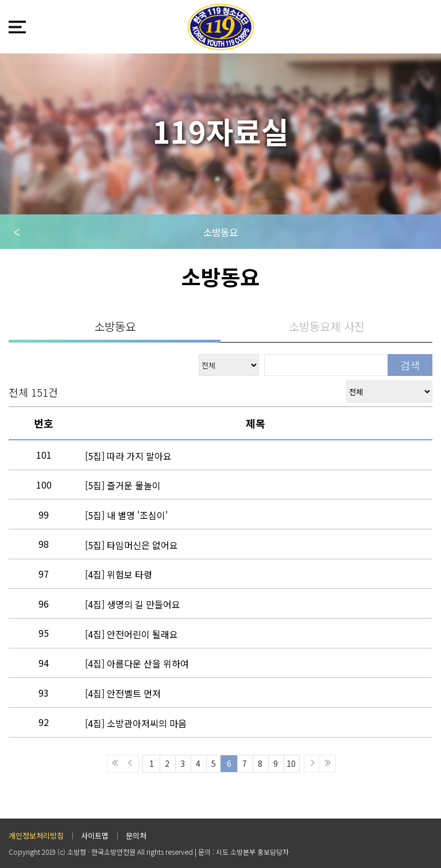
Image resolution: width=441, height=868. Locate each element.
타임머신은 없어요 (131, 545)
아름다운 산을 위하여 (137, 663)
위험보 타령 (119, 574)
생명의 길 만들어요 (133, 604)
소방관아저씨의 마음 (136, 723)
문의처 (136, 836)
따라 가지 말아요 (128, 456)
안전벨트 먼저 (123, 693)
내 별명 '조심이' (126, 515)
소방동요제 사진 (327, 326)
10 (291, 763)
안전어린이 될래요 (131, 634)
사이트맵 (95, 836)
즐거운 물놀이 (123, 485)
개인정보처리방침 (36, 836)
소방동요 (220, 232)
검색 (410, 365)
